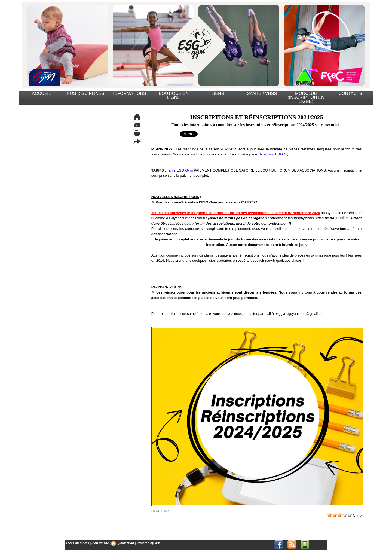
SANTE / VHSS (262, 94)
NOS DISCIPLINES (86, 94)
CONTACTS (350, 94)
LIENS (218, 94)
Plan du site (99, 543)
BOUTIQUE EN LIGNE (174, 95)
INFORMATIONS (129, 94)
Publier (342, 218)
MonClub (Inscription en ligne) (306, 97)
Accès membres (77, 543)
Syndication (124, 543)
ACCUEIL (41, 94)
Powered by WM (146, 543)
